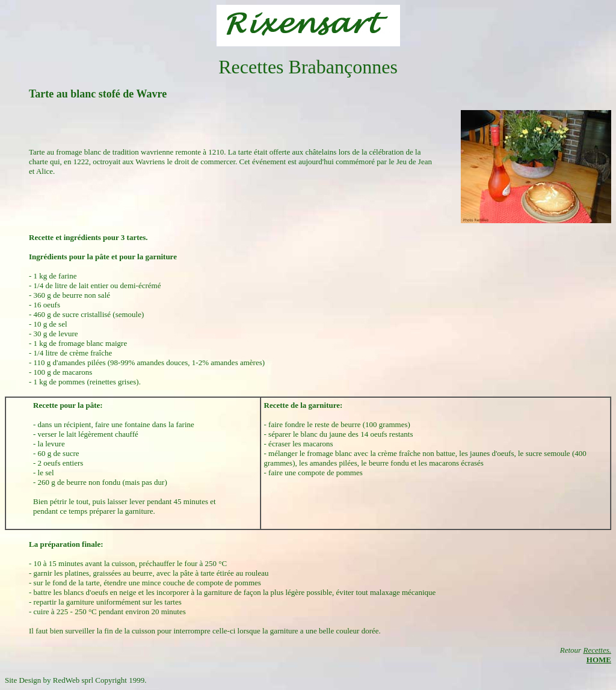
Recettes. (597, 650)
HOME (599, 660)
